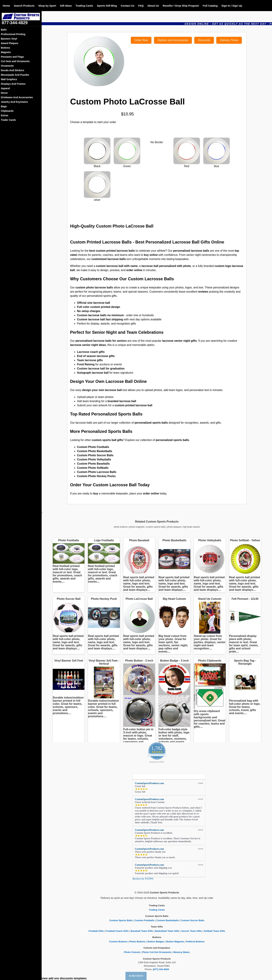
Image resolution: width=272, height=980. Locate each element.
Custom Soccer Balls (193, 920)
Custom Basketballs (168, 920)
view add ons (50, 978)
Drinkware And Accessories (17, 97)
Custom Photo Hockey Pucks (96, 476)
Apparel (5, 88)
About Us (153, 6)
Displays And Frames (13, 84)
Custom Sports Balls (121, 920)
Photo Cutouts (132, 952)
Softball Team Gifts (214, 931)
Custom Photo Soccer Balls (95, 455)
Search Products (24, 6)
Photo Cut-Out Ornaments (157, 952)
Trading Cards (84, 6)
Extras (5, 115)
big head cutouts (191, 527)
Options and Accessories (173, 40)
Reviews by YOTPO (143, 879)
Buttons (5, 48)
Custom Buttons (118, 942)
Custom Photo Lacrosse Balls (97, 472)
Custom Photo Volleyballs (94, 459)
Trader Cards (8, 120)
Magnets (6, 52)
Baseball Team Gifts (142, 931)
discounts (66, 978)
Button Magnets (175, 942)
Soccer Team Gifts (192, 931)
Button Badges (156, 942)
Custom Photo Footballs (93, 447)
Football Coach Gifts (117, 931)
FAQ (141, 6)
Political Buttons (195, 942)
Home (6, 6)
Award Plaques (10, 43)
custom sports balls (156, 527)
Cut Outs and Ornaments (15, 61)
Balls (4, 30)
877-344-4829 (15, 23)
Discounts (204, 40)
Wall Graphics (9, 79)
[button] (136, 976)
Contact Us (128, 6)
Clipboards (7, 111)
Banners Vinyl (9, 39)
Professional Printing (13, 34)
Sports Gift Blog (107, 6)
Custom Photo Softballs (93, 468)
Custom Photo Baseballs (93, 464)
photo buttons (121, 527)
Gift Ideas (66, 6)
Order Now (141, 40)
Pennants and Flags (12, 57)
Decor (4, 93)
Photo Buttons (138, 942)
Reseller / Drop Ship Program (181, 6)
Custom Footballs (144, 920)
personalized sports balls (172, 440)
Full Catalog (210, 6)
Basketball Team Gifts (167, 931)
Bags (4, 106)
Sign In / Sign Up (232, 6)
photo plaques (174, 527)
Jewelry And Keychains (14, 102)
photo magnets (137, 527)
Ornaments (7, 66)
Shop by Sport (47, 6)
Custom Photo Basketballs (95, 451)
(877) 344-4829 (161, 969)
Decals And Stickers (12, 70)
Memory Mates (181, 952)
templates (80, 978)
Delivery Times (229, 40)
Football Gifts (96, 931)
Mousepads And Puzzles (15, 75)
